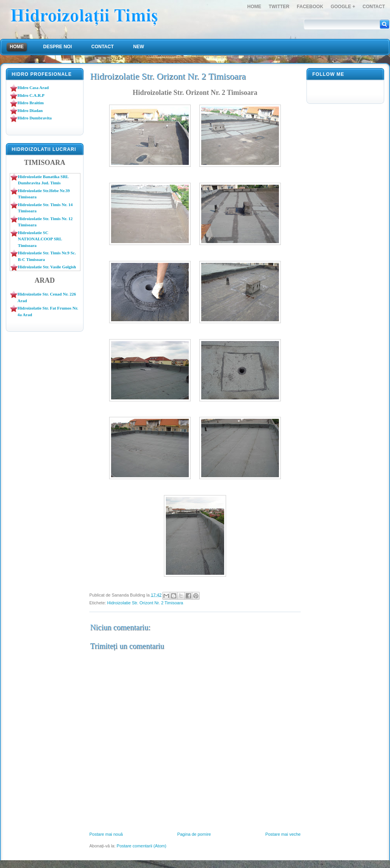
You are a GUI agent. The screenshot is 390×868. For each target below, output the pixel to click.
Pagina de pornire (194, 834)
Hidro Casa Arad (33, 87)
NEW (139, 47)
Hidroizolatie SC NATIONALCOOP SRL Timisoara (40, 239)
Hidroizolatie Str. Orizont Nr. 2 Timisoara (145, 603)
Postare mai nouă (106, 834)
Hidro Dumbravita (35, 118)
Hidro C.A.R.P (31, 95)
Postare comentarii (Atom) (141, 846)
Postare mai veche (283, 834)
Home (254, 7)
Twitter (279, 7)
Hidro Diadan (30, 110)
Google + (343, 7)
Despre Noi (57, 47)
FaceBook (310, 7)
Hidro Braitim (30, 103)
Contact (374, 7)
